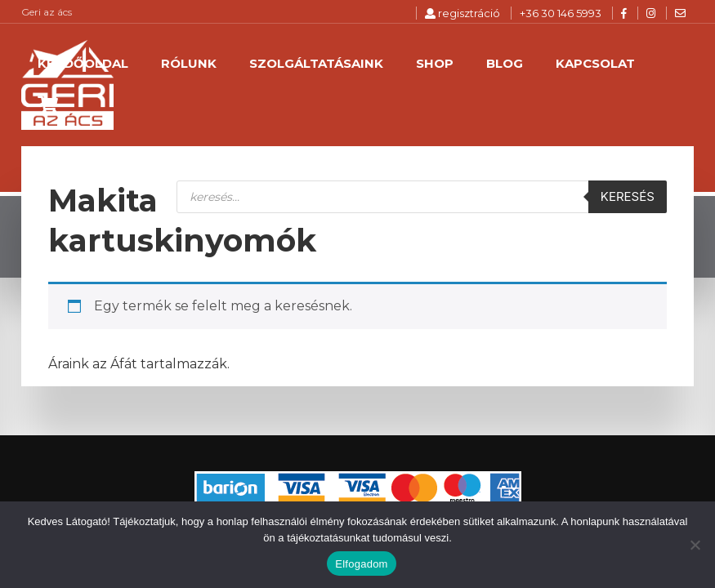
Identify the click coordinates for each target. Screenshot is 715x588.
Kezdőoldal (83, 63)
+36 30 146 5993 (561, 13)
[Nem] (695, 545)
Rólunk (189, 63)
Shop (435, 63)
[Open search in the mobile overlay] (422, 197)
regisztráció (463, 13)
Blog (505, 63)
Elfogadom (361, 564)
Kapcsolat (595, 63)
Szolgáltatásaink (316, 63)
